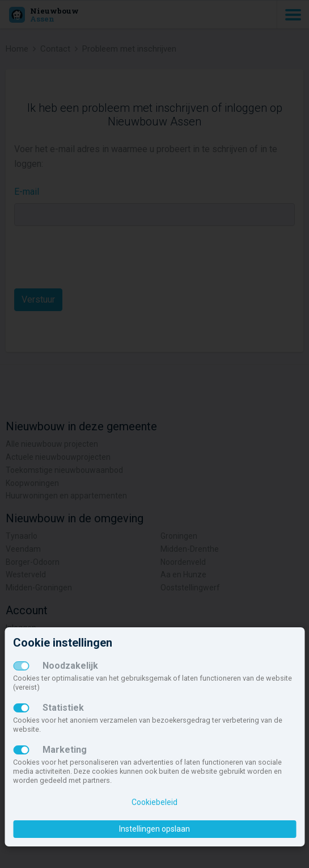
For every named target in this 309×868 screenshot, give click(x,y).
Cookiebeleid (154, 802)
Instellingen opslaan (154, 829)
